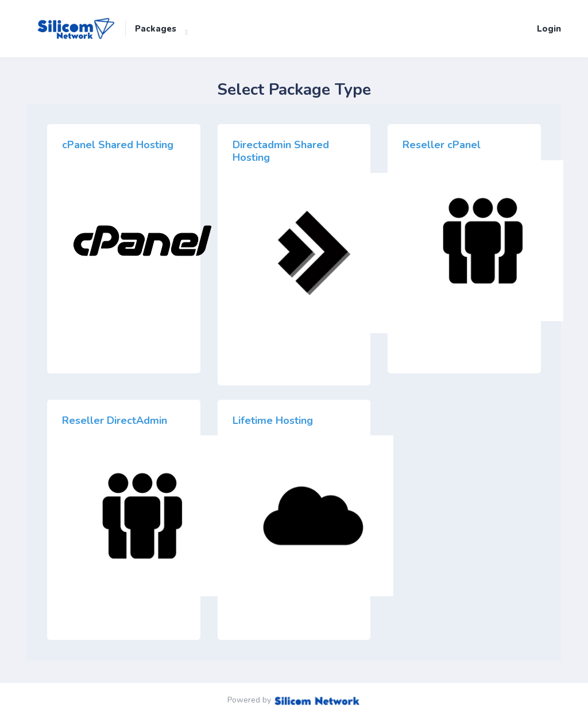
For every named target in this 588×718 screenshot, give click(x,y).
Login (549, 29)
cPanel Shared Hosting (118, 145)
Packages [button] (156, 29)
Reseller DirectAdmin (115, 420)
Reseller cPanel (442, 145)
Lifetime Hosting (273, 420)
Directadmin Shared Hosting (281, 151)
